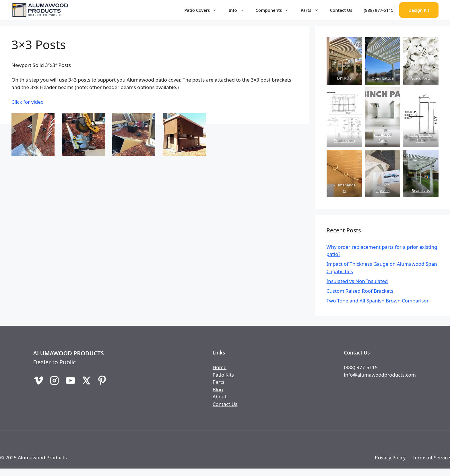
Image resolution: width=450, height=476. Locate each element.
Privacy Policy (390, 457)
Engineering (344, 140)
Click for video (28, 102)
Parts (312, 10)
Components (275, 10)
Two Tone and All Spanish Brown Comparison (378, 301)
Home (220, 367)
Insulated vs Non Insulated (357, 281)
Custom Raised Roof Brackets (360, 291)
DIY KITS (344, 78)
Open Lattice (382, 78)
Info (239, 10)
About (220, 397)
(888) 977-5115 (379, 10)
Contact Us (341, 10)
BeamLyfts (421, 190)
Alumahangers (344, 188)
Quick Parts (421, 78)
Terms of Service (431, 457)
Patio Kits (223, 375)
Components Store (421, 138)
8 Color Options (383, 188)
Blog (218, 389)
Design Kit (419, 10)
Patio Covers (203, 10)
